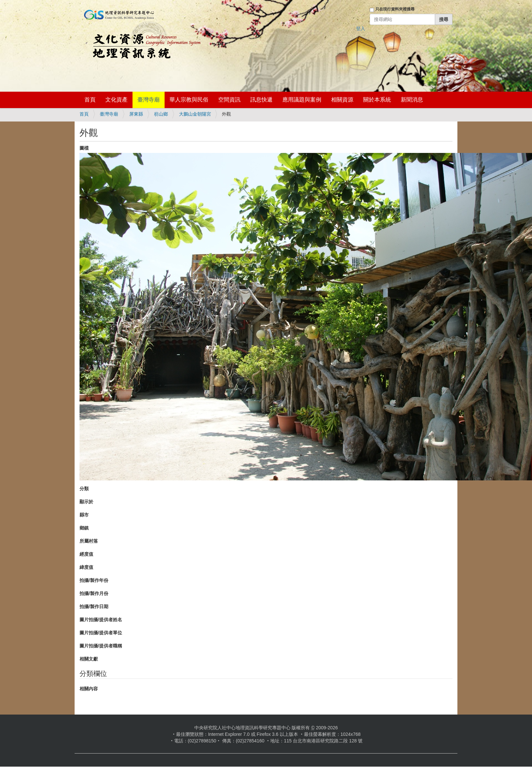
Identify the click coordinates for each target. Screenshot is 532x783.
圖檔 (84, 148)
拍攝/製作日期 (94, 606)
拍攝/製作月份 (94, 593)
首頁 (90, 100)
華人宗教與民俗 (189, 100)
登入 (361, 28)
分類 (84, 489)
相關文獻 (89, 659)
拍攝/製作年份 (94, 580)
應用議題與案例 (302, 100)
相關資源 (342, 100)
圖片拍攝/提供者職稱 (101, 646)
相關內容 (89, 689)
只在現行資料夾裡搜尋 (395, 9)
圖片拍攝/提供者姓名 (101, 620)
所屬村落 (89, 541)
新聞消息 (412, 100)
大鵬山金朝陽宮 (195, 114)
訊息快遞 (261, 100)
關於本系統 (377, 100)
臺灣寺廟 (149, 100)
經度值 (86, 554)
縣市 (84, 515)
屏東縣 (136, 114)
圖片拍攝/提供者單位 (101, 633)
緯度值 (86, 567)
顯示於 (86, 502)
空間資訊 (229, 100)
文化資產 (116, 100)
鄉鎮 (84, 528)
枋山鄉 (161, 114)
